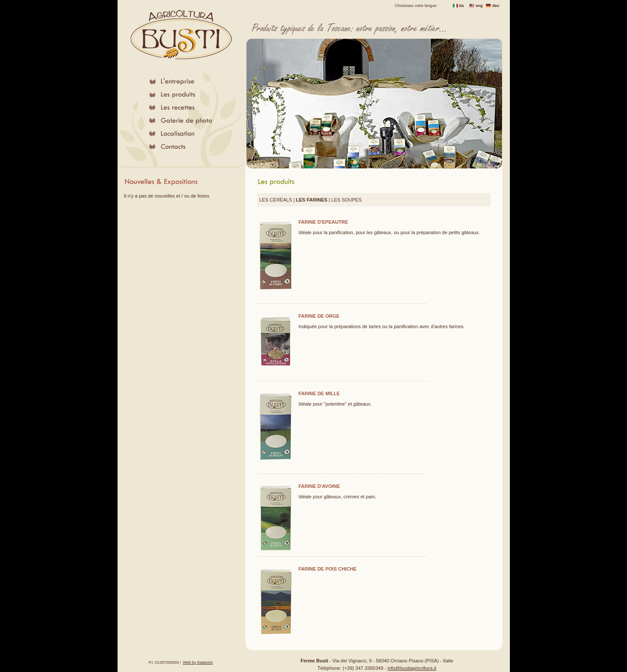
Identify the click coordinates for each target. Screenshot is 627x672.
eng (479, 6)
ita (462, 6)
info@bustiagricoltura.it (412, 668)
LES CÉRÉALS (276, 200)
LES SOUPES (347, 200)
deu (496, 6)
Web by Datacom (198, 662)
